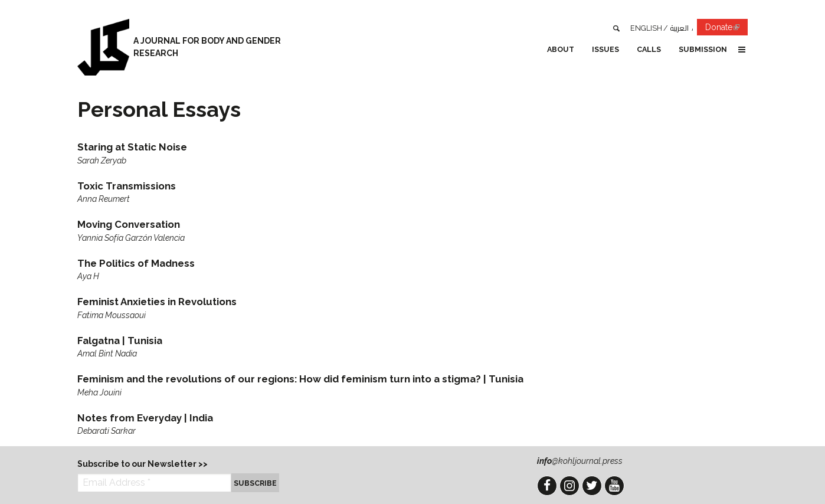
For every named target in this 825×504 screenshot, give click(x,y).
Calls (649, 49)
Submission (703, 49)
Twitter (592, 486)
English (646, 28)
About (561, 49)
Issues (605, 49)
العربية (680, 28)
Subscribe (255, 483)
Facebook (547, 486)
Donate (726, 29)
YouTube (614, 486)
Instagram (569, 486)
